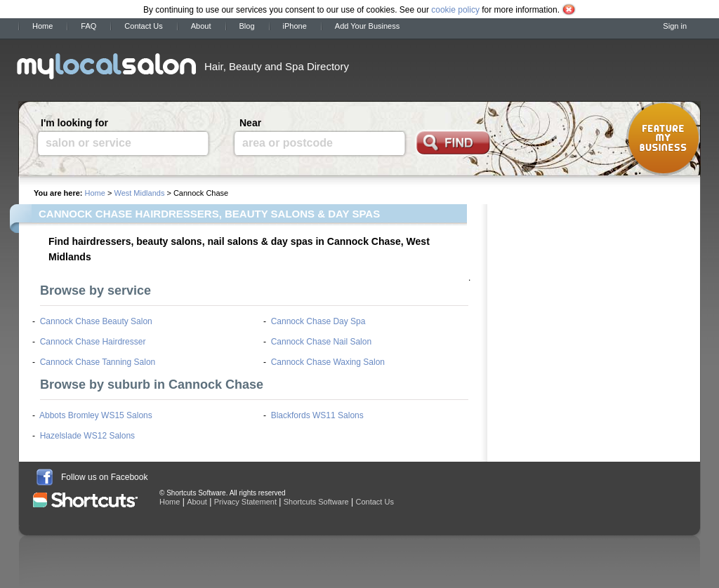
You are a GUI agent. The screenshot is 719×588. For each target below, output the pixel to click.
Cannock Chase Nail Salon (321, 342)
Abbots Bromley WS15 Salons (96, 415)
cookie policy (455, 10)
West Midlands (139, 193)
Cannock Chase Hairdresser (93, 342)
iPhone (295, 26)
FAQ (88, 26)
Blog (247, 26)
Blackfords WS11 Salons (317, 415)
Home (42, 26)
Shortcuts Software (316, 502)
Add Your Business (367, 26)
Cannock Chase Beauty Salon (96, 321)
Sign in (675, 26)
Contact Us (143, 26)
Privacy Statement (245, 502)
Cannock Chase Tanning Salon (98, 362)
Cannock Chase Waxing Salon (328, 362)
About (201, 26)
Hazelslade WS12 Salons (87, 436)
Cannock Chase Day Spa (318, 321)
